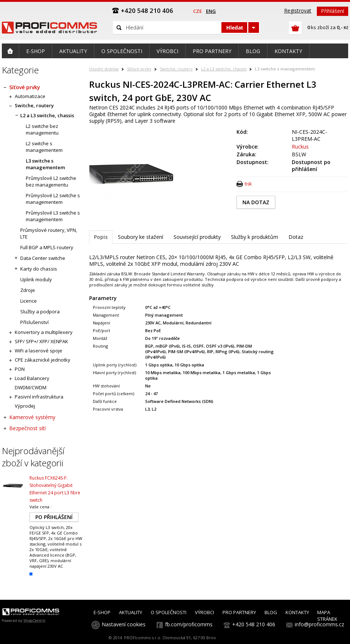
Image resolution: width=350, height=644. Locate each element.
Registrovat (298, 11)
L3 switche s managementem (285, 69)
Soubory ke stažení (141, 237)
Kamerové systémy (32, 417)
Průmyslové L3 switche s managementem (53, 216)
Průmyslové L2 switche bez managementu (51, 181)
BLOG (271, 612)
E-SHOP (102, 612)
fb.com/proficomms (189, 624)
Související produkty (197, 237)
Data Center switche (43, 258)
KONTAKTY (297, 612)
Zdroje (28, 290)
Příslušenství (34, 322)
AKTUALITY (131, 612)
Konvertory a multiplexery (44, 332)
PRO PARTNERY (239, 612)
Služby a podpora (40, 311)
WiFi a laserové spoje (38, 351)
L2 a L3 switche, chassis (224, 69)
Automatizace (30, 96)
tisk (248, 184)
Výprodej (25, 406)
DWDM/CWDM (31, 387)
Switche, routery (176, 69)
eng (211, 11)
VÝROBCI (204, 612)
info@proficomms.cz (319, 624)
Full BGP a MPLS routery (47, 247)
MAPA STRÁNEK (327, 616)
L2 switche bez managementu (42, 129)
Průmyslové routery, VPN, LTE (49, 233)
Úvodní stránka (104, 69)
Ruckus (300, 147)
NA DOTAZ (256, 202)
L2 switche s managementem (44, 147)
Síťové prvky (139, 69)
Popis (101, 237)
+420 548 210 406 (254, 624)
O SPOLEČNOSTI (169, 612)
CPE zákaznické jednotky (43, 360)
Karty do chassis (39, 269)
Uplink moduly (36, 279)
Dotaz (296, 237)
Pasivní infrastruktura (39, 397)
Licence (29, 301)
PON (20, 369)
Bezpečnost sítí (27, 428)
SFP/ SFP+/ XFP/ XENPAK (41, 341)
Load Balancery (32, 378)
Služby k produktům (255, 237)
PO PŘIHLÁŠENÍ (54, 517)
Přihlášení (332, 11)
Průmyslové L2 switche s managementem (53, 199)
